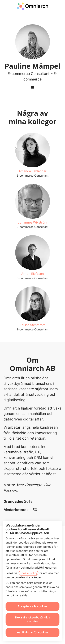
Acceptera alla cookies (32, 606)
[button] (59, 7)
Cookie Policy (29, 573)
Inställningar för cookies (32, 632)
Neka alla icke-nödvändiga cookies (33, 619)
